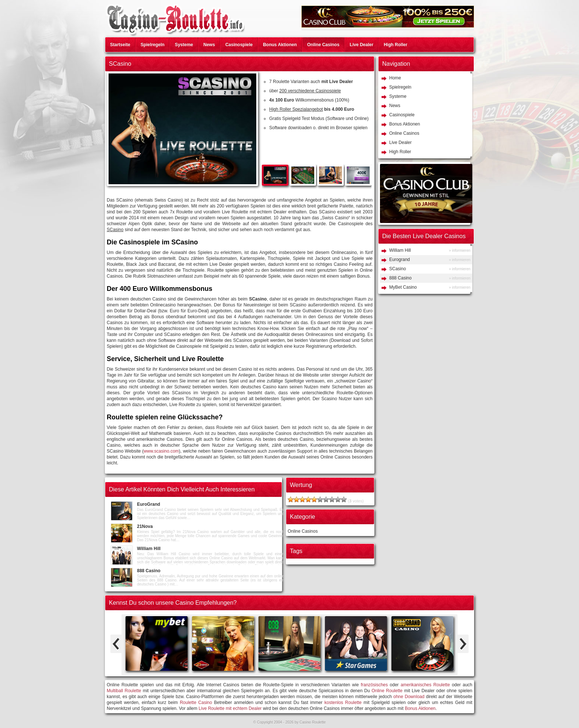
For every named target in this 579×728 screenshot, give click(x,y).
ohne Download (409, 697)
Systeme (184, 45)
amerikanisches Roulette (425, 685)
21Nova (145, 526)
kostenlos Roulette (343, 703)
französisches (374, 685)
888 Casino (149, 571)
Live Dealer (362, 45)
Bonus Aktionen (280, 45)
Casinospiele (239, 45)
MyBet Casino (403, 287)
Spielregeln (153, 45)
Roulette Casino (196, 703)
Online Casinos (323, 45)
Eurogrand (400, 260)
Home (395, 78)
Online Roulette (387, 691)
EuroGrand (149, 504)
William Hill (149, 549)
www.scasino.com (161, 451)
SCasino (398, 269)
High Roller (395, 45)
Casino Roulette (313, 722)
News (209, 45)
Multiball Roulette (124, 691)
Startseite (120, 45)
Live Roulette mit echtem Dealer (230, 708)
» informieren (460, 250)
